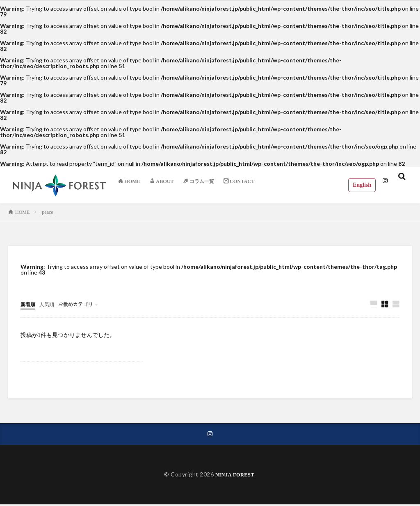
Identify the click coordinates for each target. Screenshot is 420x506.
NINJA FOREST (235, 476)
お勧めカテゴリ (83, 304)
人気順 (50, 304)
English (357, 184)
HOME (22, 212)
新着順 (29, 304)
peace (47, 212)
